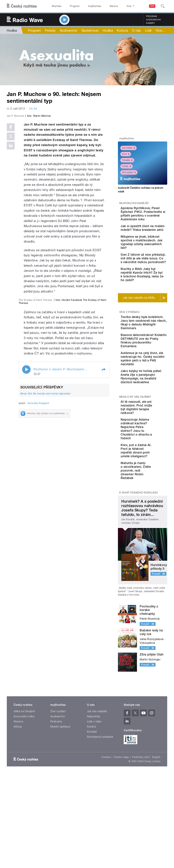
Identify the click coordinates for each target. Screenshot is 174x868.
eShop (18, 820)
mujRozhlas (86, 6)
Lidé (148, 30)
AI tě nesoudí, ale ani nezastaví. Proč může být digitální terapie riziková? (153, 491)
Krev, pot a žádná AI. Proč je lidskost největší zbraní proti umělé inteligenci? (153, 542)
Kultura (122, 30)
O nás (137, 30)
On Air (33, 109)
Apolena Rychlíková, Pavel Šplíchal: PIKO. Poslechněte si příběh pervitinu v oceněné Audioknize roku (153, 219)
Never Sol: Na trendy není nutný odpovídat (45, 502)
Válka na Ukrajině (24, 805)
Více (160, 30)
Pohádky (127, 160)
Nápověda (93, 810)
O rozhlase (117, 6)
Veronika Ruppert (38, 512)
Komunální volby (24, 810)
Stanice (102, 6)
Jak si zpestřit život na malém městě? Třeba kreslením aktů (151, 243)
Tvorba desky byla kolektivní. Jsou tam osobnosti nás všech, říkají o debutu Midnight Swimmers (153, 371)
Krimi (126, 154)
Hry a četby (128, 148)
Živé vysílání (129, 172)
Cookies (106, 851)
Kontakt (92, 825)
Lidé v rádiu (94, 815)
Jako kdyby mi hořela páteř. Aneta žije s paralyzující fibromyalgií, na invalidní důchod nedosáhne (152, 453)
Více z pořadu (129, 357)
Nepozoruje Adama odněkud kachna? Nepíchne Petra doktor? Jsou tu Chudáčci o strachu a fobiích (153, 517)
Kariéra (91, 820)
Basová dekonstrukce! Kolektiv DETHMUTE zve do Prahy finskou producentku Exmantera (152, 398)
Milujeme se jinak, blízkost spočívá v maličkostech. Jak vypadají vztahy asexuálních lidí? (153, 265)
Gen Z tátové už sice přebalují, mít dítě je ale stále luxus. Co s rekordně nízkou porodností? (153, 290)
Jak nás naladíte (97, 805)
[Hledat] (163, 6)
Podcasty (56, 815)
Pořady (50, 30)
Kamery (151, 23)
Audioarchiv (153, 20)
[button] (103, 479)
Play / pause (26, 478)
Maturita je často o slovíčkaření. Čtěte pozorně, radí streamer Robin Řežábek (152, 564)
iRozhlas (55, 6)
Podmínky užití (141, 851)
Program (69, 6)
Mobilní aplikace (60, 820)
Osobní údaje (121, 851)
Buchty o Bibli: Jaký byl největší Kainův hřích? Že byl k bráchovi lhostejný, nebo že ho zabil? (153, 316)
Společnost (90, 30)
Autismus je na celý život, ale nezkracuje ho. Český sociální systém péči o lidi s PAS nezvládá (153, 426)
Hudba (12, 30)
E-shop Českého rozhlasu (139, 586)
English (156, 851)
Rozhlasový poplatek (100, 830)
